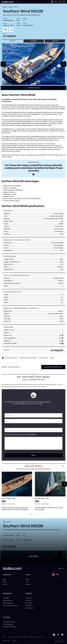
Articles (5, 582)
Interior (34, 41)
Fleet (11, 7)
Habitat (5, 584)
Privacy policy (7, 641)
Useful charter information (10, 627)
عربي (22, 2)
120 (37, 501)
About (5, 637)
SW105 (52, 358)
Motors (28, 579)
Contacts (10, 637)
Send (33, 455)
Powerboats (6, 598)
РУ (19, 2)
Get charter (29, 605)
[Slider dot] (31, 514)
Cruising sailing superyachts (30, 15)
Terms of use (41, 637)
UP (61, 568)
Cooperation (33, 637)
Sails (16, 7)
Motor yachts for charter (9, 622)
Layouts (55, 41)
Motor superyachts (8, 600)
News (4, 579)
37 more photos (34, 88)
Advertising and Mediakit (21, 637)
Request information (53, 367)
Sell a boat (29, 600)
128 (4, 501)
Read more (33, 556)
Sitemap (14, 641)
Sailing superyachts (12, 15)
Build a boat (29, 603)
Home (5, 7)
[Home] (8, 2)
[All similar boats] (63, 466)
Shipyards (28, 584)
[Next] (64, 484)
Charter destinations (8, 624)
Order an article (30, 608)
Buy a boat (29, 598)
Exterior (12, 41)
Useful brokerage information (10, 605)
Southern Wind (43, 358)
